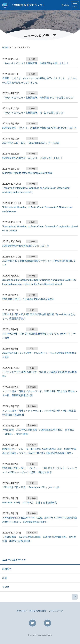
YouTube (48, 623)
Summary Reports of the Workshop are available (27, 173)
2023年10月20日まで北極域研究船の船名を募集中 (28, 299)
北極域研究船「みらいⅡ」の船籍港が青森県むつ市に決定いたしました (40, 128)
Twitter (32, 623)
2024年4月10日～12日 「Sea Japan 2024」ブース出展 (31, 143)
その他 (6, 587)
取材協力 (7, 569)
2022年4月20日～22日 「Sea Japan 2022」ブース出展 (31, 487)
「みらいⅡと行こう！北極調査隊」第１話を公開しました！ (34, 113)
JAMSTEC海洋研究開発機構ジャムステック (40, 611)
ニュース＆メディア (14, 560)
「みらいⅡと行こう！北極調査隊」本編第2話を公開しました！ (36, 63)
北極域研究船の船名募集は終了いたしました (26, 246)
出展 (5, 578)
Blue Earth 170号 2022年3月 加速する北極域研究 (30, 503)
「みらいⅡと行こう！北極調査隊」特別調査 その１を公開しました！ (39, 98)
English (65, 5)
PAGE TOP (75, 597)
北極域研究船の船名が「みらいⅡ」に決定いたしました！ (33, 158)
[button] (75, 5)
